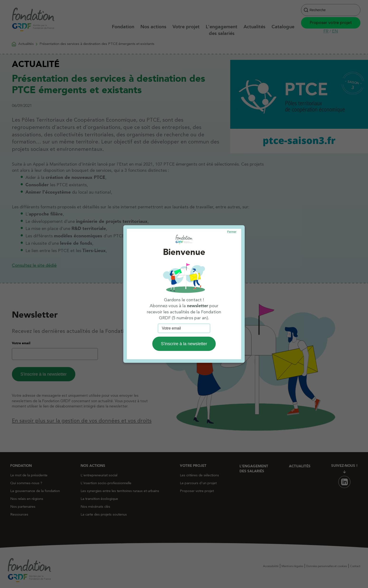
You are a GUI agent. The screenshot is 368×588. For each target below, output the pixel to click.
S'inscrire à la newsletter (184, 344)
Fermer (232, 232)
